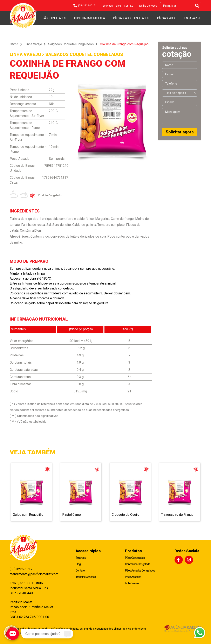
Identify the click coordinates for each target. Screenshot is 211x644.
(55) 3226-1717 (21, 569)
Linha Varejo (193, 18)
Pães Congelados (54, 18)
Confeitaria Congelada (90, 18)
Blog (118, 6)
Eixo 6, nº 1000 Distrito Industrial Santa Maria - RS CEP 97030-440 (29, 588)
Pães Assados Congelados (131, 18)
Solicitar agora (180, 132)
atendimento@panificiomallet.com (32, 574)
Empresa (108, 6)
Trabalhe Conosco (147, 6)
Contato (129, 6)
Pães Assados (167, 18)
